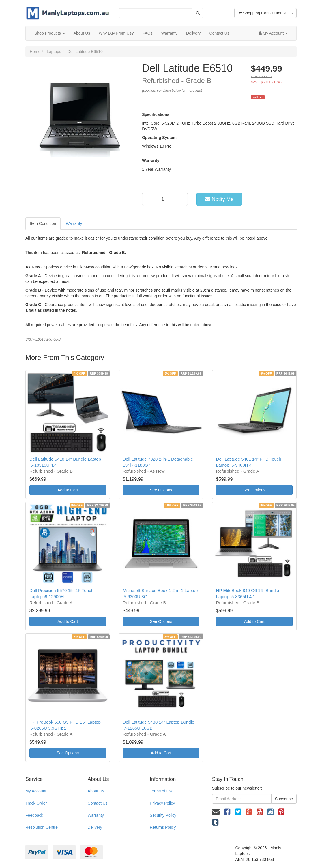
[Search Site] (198, 13)
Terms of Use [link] (162, 791)
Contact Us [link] (98, 803)
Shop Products (50, 33)
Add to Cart (68, 490)
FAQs (148, 33)
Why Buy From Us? (116, 33)
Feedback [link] (34, 815)
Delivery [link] (95, 827)
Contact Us (219, 33)
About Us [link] (96, 791)
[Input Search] (155, 13)
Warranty (169, 33)
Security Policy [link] (163, 815)
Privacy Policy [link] (162, 803)
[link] (227, 812)
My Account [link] (36, 791)
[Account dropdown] (273, 33)
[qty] (165, 199)
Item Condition (43, 223)
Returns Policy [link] (163, 827)
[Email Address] (242, 799)
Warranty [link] (96, 815)
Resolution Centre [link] (42, 827)
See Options (161, 490)
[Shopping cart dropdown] (293, 13)
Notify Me (219, 199)
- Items (262, 13)
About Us (82, 33)
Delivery (193, 33)
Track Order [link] (36, 803)
